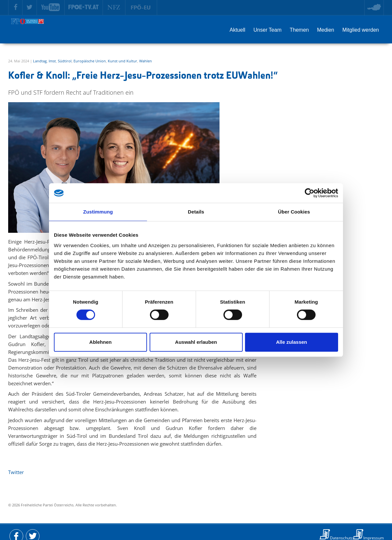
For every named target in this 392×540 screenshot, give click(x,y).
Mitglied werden (361, 30)
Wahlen (146, 61)
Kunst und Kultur (122, 61)
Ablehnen (100, 342)
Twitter (16, 472)
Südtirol (65, 61)
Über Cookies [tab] (294, 212)
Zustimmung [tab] (98, 212)
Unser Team (268, 30)
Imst (52, 61)
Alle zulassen (292, 342)
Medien (325, 30)
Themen (299, 30)
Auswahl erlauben (196, 342)
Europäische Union (90, 61)
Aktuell (237, 30)
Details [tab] (196, 212)
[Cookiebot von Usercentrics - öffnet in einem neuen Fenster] (310, 193)
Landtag (40, 61)
